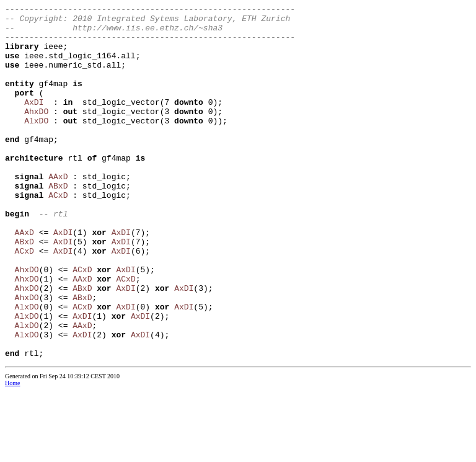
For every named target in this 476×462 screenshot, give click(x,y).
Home (12, 454)
